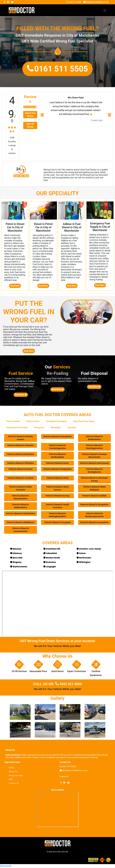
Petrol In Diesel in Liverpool (57, 522)
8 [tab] (90, 137)
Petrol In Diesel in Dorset (21, 469)
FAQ (11, 779)
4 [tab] (74, 137)
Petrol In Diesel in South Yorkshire (57, 506)
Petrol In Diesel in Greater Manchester (95, 456)
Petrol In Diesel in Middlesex (20, 522)
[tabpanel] (76, 113)
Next (109, 115)
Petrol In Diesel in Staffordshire (21, 506)
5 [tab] (78, 137)
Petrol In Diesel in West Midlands (94, 488)
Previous (42, 115)
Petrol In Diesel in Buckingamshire (95, 447)
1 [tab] (61, 137)
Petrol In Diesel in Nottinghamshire (58, 515)
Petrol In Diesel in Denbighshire (95, 470)
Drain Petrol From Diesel (84, 421)
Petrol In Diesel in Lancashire (94, 522)
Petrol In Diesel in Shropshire (94, 505)
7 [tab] (86, 137)
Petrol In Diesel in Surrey (57, 496)
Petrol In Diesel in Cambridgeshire (58, 447)
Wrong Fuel (39, 428)
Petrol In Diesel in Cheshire (21, 445)
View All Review (30, 125)
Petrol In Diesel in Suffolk (94, 496)
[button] (57, 69)
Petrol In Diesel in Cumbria (21, 478)
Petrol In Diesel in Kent (57, 478)
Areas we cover (16, 775)
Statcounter (6, 866)
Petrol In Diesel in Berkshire (21, 454)
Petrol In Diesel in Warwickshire (21, 497)
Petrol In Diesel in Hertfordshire (58, 456)
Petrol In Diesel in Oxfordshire (21, 513)
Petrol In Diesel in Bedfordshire (95, 438)
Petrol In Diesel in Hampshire (57, 436)
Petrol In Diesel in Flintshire (21, 463)
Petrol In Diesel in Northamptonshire (94, 515)
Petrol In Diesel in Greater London (21, 438)
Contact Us (14, 783)
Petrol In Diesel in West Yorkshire (21, 488)
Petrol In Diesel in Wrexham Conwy (94, 479)
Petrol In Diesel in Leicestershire (21, 530)
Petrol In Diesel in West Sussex (57, 488)
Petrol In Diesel (13, 421)
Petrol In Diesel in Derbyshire (58, 469)
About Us (13, 772)
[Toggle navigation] (105, 10)
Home (11, 768)
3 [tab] (69, 137)
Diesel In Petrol (33, 421)
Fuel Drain (72, 428)
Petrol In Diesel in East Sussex (94, 463)
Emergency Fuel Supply (56, 421)
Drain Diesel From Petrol (17, 428)
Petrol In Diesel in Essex (57, 463)
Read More (15, 286)
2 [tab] (65, 137)
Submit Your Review (30, 115)
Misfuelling (56, 428)
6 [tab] (82, 137)
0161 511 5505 (68, 684)
